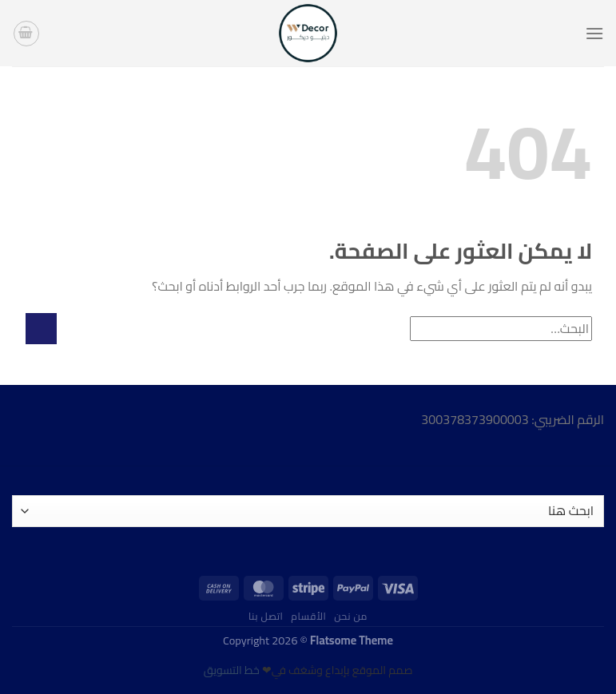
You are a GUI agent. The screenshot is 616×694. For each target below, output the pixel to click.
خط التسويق (232, 670)
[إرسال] (41, 329)
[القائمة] (594, 33)
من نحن (351, 616)
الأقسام (308, 616)
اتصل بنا (266, 616)
